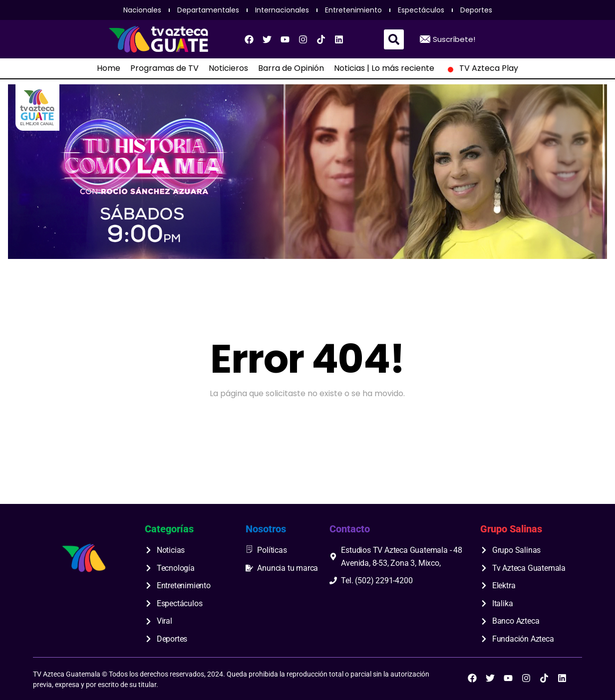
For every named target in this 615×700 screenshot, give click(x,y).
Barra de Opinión (291, 68)
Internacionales (282, 10)
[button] (394, 39)
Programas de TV (164, 68)
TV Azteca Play (481, 68)
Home (109, 68)
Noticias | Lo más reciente (384, 68)
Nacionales (142, 10)
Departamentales (208, 10)
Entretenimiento (353, 10)
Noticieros (228, 68)
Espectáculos (421, 10)
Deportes (476, 10)
